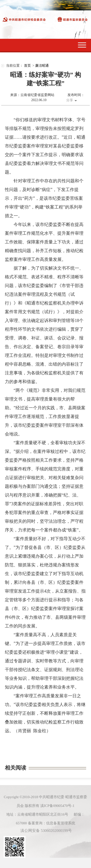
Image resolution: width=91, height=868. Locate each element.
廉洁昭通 (42, 66)
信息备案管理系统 (61, 823)
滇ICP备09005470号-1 (57, 806)
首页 (27, 66)
